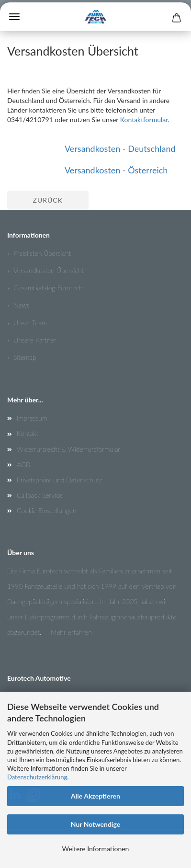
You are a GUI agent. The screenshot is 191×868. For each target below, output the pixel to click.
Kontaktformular (144, 120)
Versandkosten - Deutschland (120, 148)
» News (18, 305)
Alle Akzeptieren (95, 796)
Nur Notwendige (95, 824)
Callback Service (40, 495)
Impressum (32, 418)
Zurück (48, 200)
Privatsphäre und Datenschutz (59, 480)
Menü (14, 17)
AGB (23, 464)
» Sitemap (22, 357)
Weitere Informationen (96, 849)
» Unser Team (27, 323)
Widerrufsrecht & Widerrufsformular (68, 449)
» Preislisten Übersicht (39, 253)
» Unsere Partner (32, 340)
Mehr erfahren (71, 632)
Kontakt (28, 433)
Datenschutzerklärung (37, 777)
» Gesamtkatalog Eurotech (45, 288)
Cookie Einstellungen (46, 510)
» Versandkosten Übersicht (45, 270)
